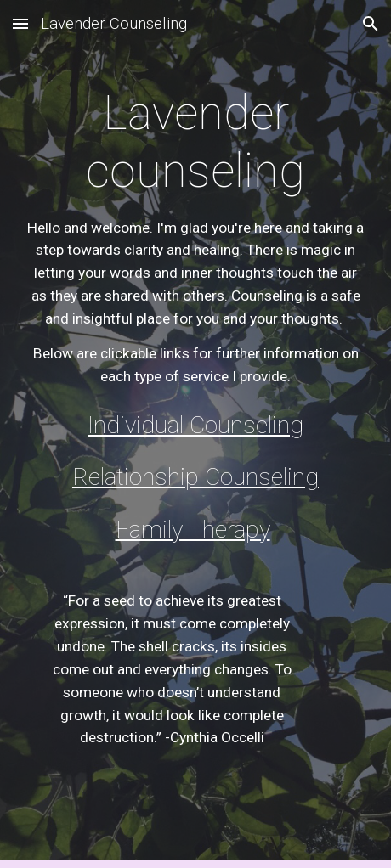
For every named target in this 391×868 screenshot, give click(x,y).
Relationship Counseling (195, 477)
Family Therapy (193, 530)
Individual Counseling (195, 425)
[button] (20, 23)
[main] (195, 236)
